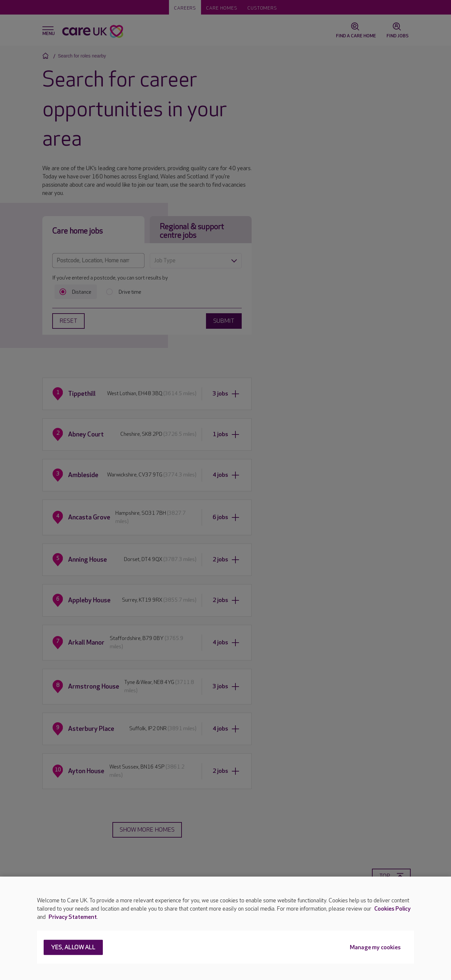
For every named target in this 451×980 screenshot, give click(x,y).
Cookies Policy (392, 909)
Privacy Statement (73, 917)
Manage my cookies (375, 948)
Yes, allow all (73, 948)
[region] (225, 928)
